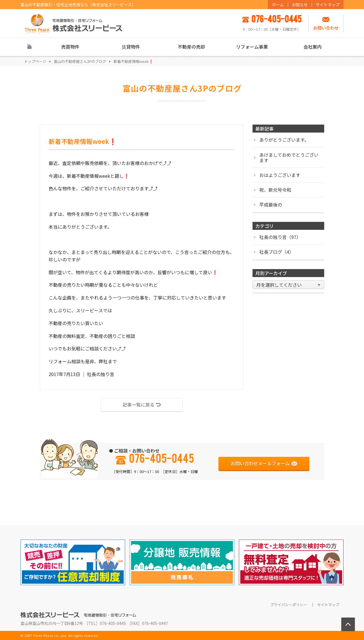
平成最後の (268, 205)
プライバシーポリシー (289, 605)
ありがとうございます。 (281, 140)
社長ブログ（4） (274, 252)
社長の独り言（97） (277, 237)
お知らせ (300, 5)
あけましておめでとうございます (286, 157)
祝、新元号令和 (273, 190)
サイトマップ (328, 5)
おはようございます (277, 175)
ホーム (278, 5)
